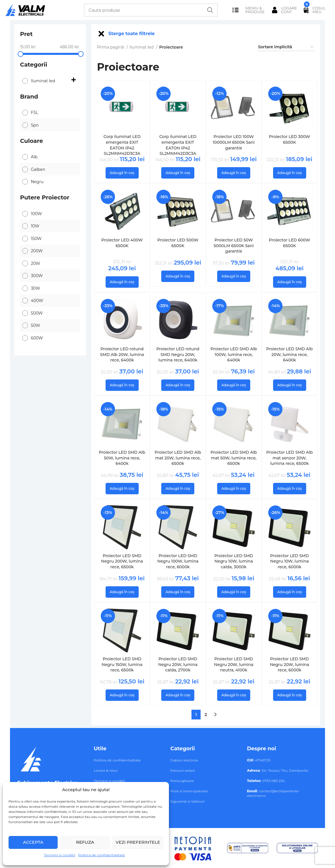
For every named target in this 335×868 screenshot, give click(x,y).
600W (37, 338)
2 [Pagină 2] (206, 715)
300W (37, 276)
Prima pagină (111, 47)
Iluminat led (43, 81)
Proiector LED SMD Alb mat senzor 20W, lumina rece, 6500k (289, 458)
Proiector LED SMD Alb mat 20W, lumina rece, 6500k (178, 458)
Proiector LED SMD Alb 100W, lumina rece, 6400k (234, 354)
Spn (35, 125)
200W (37, 251)
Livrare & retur (106, 770)
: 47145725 (259, 760)
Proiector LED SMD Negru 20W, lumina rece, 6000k (290, 664)
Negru (37, 182)
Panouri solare (183, 770)
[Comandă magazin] (286, 47)
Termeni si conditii (60, 855)
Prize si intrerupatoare (189, 791)
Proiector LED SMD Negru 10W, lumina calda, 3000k (234, 561)
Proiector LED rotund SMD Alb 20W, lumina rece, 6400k (122, 354)
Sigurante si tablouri (187, 801)
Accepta (33, 842)
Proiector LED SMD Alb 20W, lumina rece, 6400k (289, 354)
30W (35, 288)
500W (37, 313)
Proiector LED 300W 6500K (290, 139)
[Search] (151, 10)
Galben (38, 169)
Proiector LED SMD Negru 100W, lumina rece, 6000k (178, 561)
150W (36, 239)
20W (35, 263)
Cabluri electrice (184, 760)
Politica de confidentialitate (102, 855)
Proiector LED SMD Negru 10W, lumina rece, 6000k (289, 561)
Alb (34, 157)
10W (35, 226)
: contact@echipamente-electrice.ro (273, 793)
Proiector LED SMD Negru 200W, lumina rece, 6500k (122, 561)
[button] (122, 173)
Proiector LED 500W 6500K (178, 243)
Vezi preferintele (138, 842)
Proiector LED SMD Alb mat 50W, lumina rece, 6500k (234, 458)
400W (37, 301)
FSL (35, 113)
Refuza (85, 842)
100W (36, 214)
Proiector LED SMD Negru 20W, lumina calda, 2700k (178, 664)
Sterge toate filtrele (132, 34)
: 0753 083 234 (266, 781)
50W (35, 325)
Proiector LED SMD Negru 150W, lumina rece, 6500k (122, 664)
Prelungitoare (182, 781)
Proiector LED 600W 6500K (289, 243)
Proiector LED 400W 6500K (122, 243)
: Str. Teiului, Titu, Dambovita (277, 770)
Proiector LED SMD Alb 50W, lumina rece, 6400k (122, 458)
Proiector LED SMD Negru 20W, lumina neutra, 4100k (234, 664)
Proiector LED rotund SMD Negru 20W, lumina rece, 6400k (178, 354)
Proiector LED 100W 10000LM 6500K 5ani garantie (234, 142)
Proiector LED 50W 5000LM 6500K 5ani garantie (234, 246)
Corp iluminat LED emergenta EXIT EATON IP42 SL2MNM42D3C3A (122, 145)
